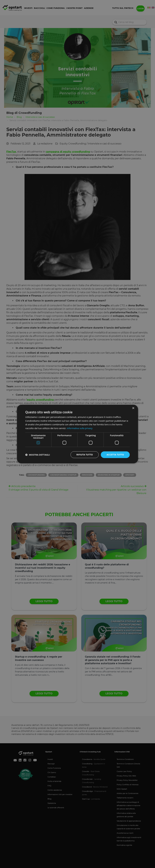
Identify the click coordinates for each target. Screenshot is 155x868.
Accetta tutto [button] (115, 455)
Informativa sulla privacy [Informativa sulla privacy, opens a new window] (80, 428)
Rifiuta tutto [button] (84, 455)
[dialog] (77, 434)
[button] (38, 455)
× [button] (133, 408)
